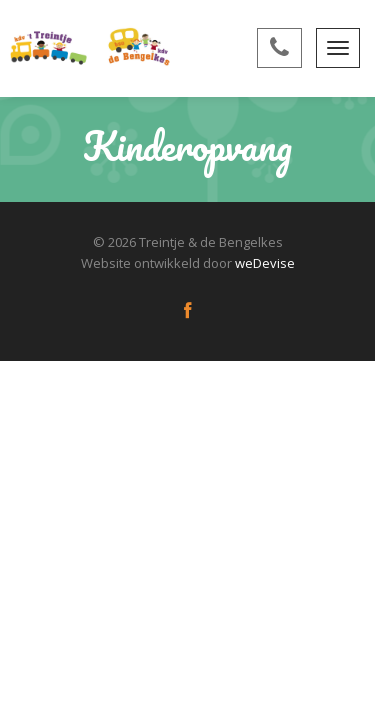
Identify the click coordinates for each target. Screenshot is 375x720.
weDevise (265, 263)
